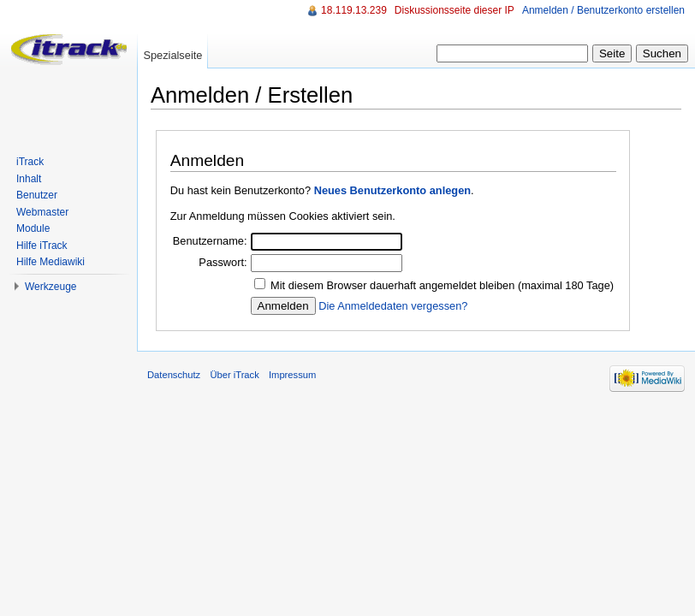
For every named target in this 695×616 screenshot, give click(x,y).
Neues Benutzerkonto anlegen (392, 190)
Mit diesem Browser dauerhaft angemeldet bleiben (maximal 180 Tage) (442, 285)
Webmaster (42, 212)
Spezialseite (172, 55)
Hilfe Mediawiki (50, 262)
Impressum (292, 375)
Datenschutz (174, 375)
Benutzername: (210, 241)
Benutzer (37, 195)
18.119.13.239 (354, 10)
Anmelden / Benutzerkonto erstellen (603, 10)
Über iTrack (234, 375)
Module (33, 228)
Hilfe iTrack (42, 246)
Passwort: (223, 262)
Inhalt (29, 179)
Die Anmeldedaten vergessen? (393, 306)
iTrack (30, 162)
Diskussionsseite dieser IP (454, 10)
